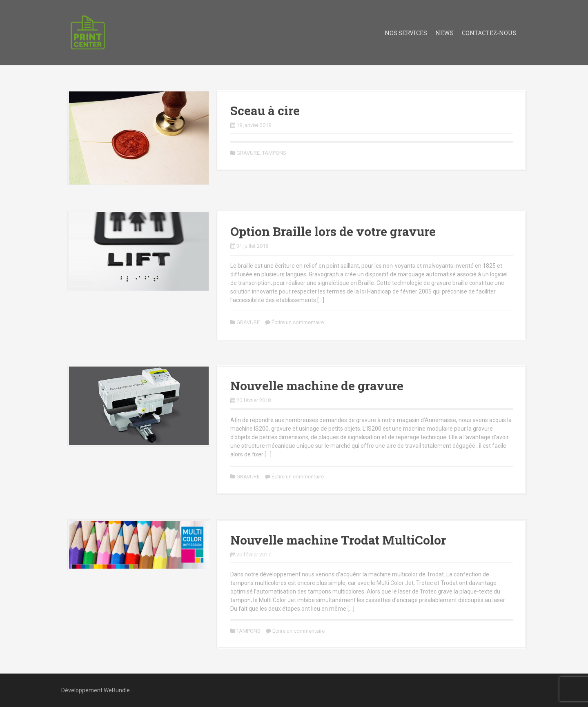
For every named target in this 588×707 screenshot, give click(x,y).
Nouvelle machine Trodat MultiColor (338, 540)
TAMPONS (274, 153)
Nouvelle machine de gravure (317, 386)
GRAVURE (248, 153)
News (444, 33)
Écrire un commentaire (298, 322)
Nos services (406, 33)
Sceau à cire (265, 110)
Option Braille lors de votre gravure (333, 231)
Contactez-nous (489, 33)
